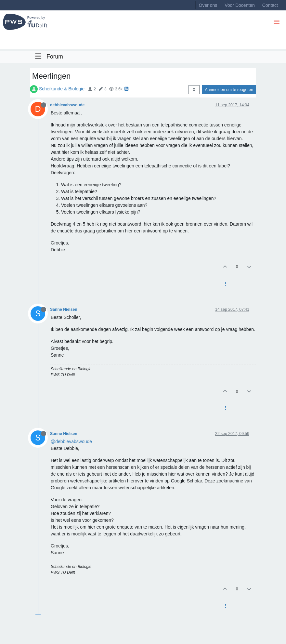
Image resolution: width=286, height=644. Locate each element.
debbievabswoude (67, 105)
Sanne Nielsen (64, 309)
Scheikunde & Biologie (62, 89)
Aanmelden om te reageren (229, 90)
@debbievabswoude (71, 441)
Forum (55, 57)
